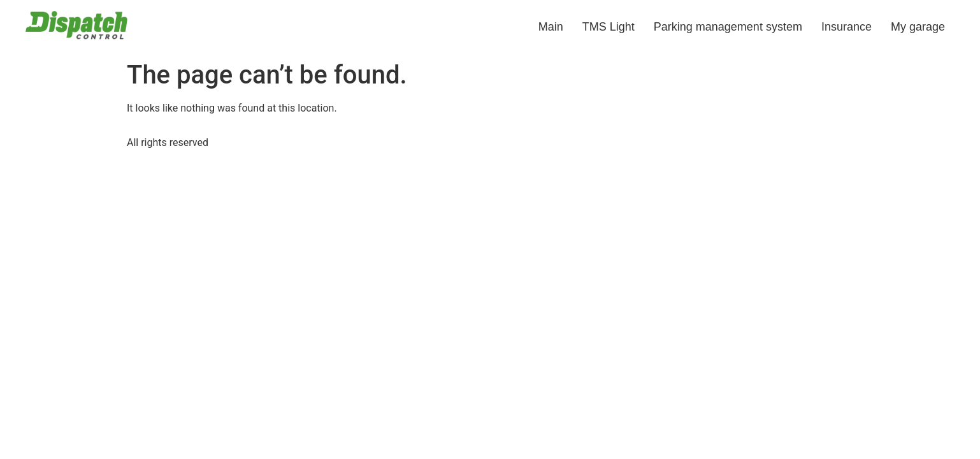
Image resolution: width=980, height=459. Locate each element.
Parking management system (728, 27)
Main (551, 27)
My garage (918, 27)
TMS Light (609, 27)
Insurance (847, 27)
